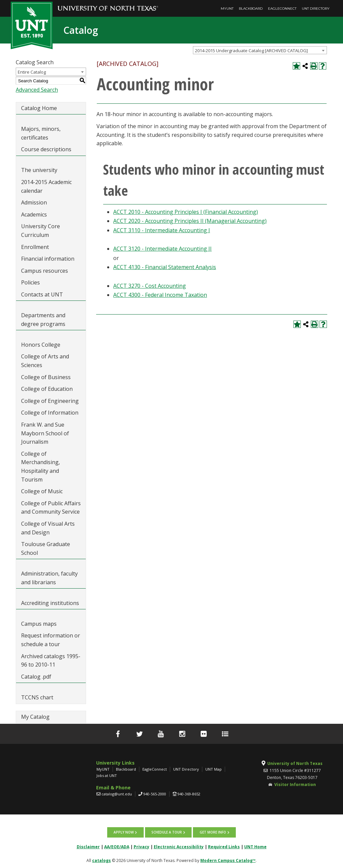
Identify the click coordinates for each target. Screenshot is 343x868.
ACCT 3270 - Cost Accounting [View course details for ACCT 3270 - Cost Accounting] (150, 286)
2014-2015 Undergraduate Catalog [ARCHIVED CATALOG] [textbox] (251, 51)
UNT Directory (316, 9)
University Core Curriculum (41, 231)
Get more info (213, 832)
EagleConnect (282, 9)
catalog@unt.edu (117, 794)
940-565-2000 (155, 794)
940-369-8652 (189, 794)
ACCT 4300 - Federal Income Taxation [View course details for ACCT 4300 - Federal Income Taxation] (160, 295)
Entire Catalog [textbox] (32, 72)
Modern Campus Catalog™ (228, 860)
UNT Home (255, 846)
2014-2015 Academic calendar (46, 186)
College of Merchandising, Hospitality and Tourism (41, 467)
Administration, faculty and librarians (49, 578)
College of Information (50, 413)
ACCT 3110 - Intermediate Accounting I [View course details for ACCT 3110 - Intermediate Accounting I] (162, 230)
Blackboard (251, 9)
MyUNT (227, 9)
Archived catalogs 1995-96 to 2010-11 (51, 661)
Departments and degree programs (43, 320)
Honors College (41, 345)
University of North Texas (295, 763)
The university (39, 170)
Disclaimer (88, 846)
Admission (34, 202)
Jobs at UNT (107, 775)
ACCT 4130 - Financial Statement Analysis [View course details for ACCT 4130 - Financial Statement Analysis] (165, 267)
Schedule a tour (167, 832)
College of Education (47, 389)
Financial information (48, 259)
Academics (34, 214)
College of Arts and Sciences (45, 361)
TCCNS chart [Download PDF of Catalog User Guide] (37, 697)
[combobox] (260, 50)
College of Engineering (50, 401)
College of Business (46, 377)
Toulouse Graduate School (46, 548)
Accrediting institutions (50, 603)
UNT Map (214, 769)
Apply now (124, 832)
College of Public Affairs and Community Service (51, 508)
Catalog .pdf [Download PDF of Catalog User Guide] (36, 677)
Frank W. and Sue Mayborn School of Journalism (45, 433)
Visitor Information (295, 785)
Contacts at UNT (42, 294)
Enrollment (35, 247)
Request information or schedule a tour (51, 640)
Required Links (224, 846)
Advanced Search (37, 90)
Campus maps (39, 624)
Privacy (142, 846)
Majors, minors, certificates (41, 133)
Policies (30, 282)
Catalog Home (39, 108)
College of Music (42, 491)
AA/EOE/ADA (117, 846)
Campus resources (45, 271)
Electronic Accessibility (179, 846)
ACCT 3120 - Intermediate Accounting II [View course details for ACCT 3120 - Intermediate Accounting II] (162, 249)
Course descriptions (46, 149)
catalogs (101, 860)
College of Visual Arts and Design (48, 528)
